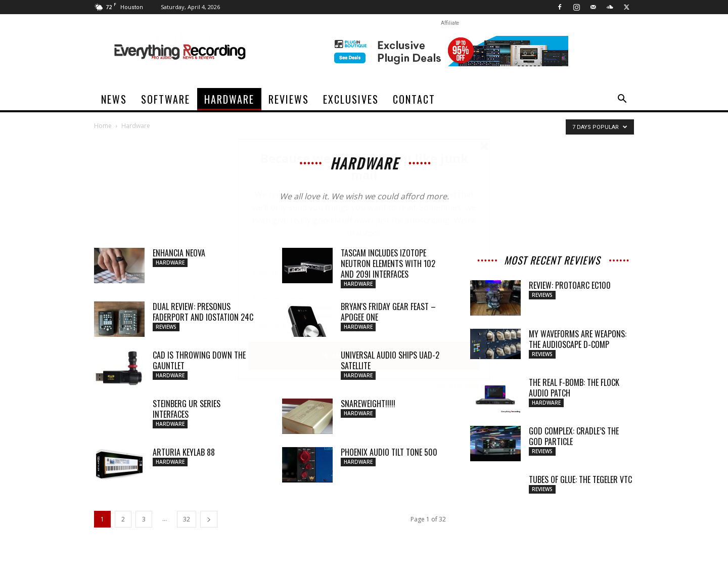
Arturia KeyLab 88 (184, 452)
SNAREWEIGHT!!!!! (368, 404)
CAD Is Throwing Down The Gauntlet (199, 360)
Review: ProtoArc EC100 (570, 285)
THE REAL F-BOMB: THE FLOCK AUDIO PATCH (574, 388)
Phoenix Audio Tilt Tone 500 (389, 452)
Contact (414, 99)
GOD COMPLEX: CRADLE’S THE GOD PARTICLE (574, 436)
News (114, 99)
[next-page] (209, 519)
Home (103, 126)
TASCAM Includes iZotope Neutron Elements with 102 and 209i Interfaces (388, 264)
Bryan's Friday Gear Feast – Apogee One (388, 312)
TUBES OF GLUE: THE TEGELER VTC (580, 479)
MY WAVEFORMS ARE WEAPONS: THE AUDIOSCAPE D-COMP (578, 339)
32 (187, 519)
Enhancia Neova (179, 253)
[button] (622, 100)
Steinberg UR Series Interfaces (187, 409)
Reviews (289, 99)
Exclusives (351, 99)
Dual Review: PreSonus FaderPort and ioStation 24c (203, 312)
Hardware (229, 99)
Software (166, 99)
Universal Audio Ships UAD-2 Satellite (390, 360)
